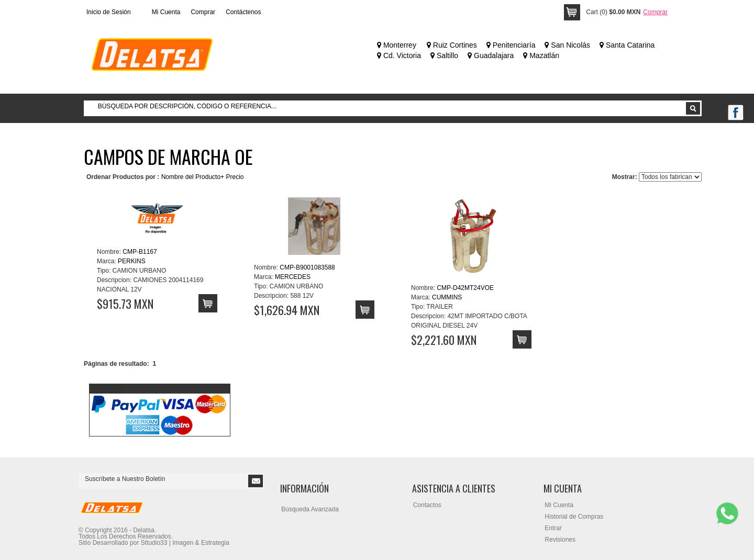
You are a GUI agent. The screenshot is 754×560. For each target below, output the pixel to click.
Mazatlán (541, 55)
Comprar (203, 12)
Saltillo (444, 55)
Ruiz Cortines (452, 45)
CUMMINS (447, 297)
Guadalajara (491, 55)
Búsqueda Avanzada (310, 509)
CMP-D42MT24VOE (465, 288)
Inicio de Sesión (109, 12)
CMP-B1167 (140, 252)
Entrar (553, 528)
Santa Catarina (627, 45)
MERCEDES (293, 277)
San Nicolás (567, 45)
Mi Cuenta (166, 12)
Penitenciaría (511, 45)
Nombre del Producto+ (193, 177)
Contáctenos (243, 12)
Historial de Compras (574, 517)
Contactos (427, 505)
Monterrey (397, 45)
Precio (235, 177)
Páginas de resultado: (117, 364)
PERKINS (132, 261)
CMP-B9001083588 (307, 267)
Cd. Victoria (399, 55)
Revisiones (560, 540)
